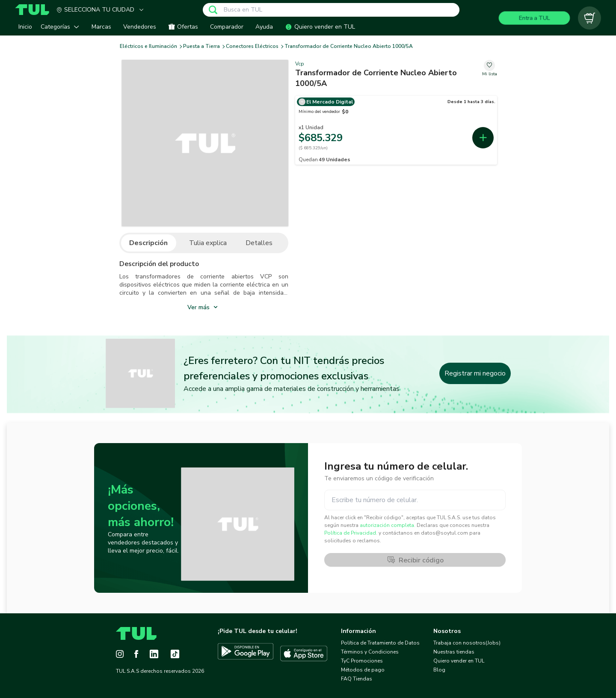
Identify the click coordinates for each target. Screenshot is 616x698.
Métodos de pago (363, 670)
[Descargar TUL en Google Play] (246, 654)
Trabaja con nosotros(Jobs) (467, 643)
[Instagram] (120, 654)
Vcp (300, 64)
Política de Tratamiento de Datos (380, 643)
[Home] (36, 10)
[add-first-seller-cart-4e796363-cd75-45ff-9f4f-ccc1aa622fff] (483, 138)
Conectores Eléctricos (252, 46)
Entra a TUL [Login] (535, 18)
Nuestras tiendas (454, 652)
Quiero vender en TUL (459, 661)
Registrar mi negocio (475, 373)
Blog (439, 670)
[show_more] (204, 307)
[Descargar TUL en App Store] (304, 654)
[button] (62, 27)
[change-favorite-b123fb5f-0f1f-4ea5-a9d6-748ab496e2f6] (490, 69)
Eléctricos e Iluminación (148, 46)
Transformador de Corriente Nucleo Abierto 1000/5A (349, 46)
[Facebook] (136, 654)
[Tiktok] (175, 654)
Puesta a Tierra (201, 46)
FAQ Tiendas (357, 679)
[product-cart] (589, 18)
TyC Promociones (362, 661)
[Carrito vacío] (589, 18)
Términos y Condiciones (370, 652)
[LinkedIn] (154, 654)
